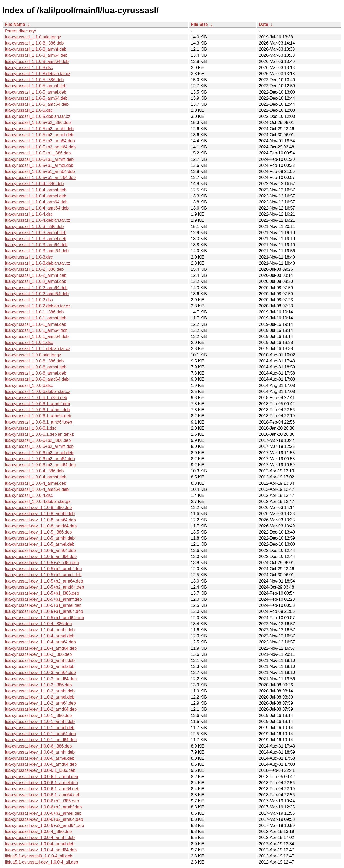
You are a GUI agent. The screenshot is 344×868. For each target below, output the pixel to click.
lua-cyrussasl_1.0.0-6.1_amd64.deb (38, 422)
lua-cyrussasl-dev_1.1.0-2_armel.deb (40, 697)
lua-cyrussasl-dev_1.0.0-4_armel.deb (40, 844)
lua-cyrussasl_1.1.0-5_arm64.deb (36, 98)
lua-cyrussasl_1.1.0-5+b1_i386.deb (38, 153)
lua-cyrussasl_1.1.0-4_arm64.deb (36, 202)
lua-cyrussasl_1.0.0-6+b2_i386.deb (38, 440)
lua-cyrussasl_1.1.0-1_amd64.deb (37, 336)
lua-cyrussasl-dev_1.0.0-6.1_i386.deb (40, 770)
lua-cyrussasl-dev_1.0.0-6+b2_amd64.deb (44, 825)
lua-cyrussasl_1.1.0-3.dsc (29, 257)
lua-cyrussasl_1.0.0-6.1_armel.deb (37, 410)
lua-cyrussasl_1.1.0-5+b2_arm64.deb (40, 141)
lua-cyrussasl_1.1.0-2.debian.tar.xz (38, 306)
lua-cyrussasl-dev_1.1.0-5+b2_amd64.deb (44, 587)
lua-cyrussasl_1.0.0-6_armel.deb (36, 373)
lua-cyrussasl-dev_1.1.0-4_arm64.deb (40, 642)
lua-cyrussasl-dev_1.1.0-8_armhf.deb (40, 514)
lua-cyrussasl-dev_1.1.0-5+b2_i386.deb (42, 563)
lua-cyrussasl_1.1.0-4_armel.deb (36, 196)
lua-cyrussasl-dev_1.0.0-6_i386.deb (38, 746)
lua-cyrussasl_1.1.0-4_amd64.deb (37, 208)
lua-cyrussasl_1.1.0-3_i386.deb (34, 227)
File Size (199, 24)
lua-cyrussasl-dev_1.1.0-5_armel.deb (40, 544)
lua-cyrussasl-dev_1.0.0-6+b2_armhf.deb (43, 807)
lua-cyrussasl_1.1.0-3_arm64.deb (36, 245)
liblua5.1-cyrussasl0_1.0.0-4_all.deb (39, 856)
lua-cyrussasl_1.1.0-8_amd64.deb (37, 62)
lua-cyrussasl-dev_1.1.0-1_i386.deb (38, 716)
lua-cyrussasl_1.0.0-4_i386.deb (34, 471)
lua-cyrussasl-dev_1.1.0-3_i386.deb (38, 654)
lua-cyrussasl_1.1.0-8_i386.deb (34, 43)
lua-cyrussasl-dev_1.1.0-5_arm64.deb (40, 551)
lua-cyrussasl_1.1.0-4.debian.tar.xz (38, 220)
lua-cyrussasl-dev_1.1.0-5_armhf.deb (40, 538)
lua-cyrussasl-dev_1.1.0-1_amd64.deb (41, 740)
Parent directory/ (20, 31)
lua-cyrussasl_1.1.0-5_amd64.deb (37, 104)
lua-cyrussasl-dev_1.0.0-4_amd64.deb (41, 850)
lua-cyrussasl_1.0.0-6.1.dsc (31, 428)
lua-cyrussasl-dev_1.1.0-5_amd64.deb (41, 557)
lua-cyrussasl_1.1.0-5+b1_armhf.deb (39, 159)
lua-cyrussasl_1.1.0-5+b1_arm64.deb (40, 171)
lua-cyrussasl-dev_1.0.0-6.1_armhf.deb (42, 777)
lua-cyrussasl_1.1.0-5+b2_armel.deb (39, 135)
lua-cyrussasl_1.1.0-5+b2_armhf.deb (39, 129)
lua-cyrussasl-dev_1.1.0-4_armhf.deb (40, 630)
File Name (15, 24)
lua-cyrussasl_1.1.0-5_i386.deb (34, 80)
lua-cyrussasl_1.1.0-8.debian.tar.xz (38, 74)
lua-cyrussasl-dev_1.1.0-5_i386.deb (38, 532)
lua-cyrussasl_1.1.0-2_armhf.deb (36, 275)
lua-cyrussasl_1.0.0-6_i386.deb (34, 361)
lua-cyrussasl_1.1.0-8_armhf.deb (36, 49)
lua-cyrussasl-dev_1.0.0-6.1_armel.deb (42, 783)
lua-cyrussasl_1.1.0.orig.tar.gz (33, 37)
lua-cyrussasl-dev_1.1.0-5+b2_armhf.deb (43, 569)
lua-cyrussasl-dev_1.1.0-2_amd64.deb (41, 709)
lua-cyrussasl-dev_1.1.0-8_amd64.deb (41, 526)
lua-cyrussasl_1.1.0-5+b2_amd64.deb (40, 147)
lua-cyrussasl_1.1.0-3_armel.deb (36, 239)
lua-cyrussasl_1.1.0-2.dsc (29, 300)
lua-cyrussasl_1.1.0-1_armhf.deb (36, 318)
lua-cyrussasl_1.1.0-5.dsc (29, 110)
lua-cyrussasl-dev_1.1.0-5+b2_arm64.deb (44, 581)
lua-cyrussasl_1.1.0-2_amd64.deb (37, 294)
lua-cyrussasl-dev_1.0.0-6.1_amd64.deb (43, 795)
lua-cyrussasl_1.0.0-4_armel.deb (36, 483)
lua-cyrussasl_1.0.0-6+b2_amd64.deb (40, 465)
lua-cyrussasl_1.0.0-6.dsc (29, 385)
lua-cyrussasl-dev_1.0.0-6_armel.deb (40, 758)
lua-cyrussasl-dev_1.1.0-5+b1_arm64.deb (44, 611)
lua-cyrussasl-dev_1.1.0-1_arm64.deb (40, 734)
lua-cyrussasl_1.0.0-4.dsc (29, 495)
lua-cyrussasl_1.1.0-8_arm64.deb (36, 55)
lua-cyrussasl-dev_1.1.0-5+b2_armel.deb (43, 575)
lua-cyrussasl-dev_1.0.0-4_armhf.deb (40, 838)
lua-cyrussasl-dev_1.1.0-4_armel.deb (40, 636)
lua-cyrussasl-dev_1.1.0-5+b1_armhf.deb (43, 599)
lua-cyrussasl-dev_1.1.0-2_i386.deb (38, 685)
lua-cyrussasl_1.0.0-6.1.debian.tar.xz (39, 434)
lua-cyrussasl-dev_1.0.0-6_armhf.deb (40, 752)
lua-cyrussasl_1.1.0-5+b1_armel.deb (39, 165)
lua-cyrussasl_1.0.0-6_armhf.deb (36, 367)
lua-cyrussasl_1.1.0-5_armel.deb (36, 92)
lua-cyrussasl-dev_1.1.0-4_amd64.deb (41, 648)
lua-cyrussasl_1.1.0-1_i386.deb (34, 312)
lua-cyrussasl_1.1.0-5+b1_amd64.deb (40, 178)
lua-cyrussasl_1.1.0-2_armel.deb (36, 281)
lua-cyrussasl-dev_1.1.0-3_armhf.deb (40, 660)
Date (263, 24)
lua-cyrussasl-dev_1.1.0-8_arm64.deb (40, 520)
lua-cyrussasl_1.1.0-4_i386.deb (34, 184)
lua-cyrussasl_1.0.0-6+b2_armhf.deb (39, 446)
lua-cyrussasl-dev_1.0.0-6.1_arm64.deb (42, 789)
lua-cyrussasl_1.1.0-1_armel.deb (36, 324)
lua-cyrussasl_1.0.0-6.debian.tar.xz (38, 392)
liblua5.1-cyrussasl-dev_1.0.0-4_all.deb (42, 862)
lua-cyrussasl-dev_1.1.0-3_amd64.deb (41, 679)
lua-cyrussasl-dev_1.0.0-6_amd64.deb (41, 764)
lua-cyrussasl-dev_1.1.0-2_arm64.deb (40, 703)
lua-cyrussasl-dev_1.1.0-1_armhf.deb (40, 722)
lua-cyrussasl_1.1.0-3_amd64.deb (37, 251)
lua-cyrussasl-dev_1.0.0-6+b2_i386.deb (42, 801)
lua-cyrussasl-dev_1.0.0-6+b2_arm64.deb (44, 819)
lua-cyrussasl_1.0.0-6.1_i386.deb (36, 398)
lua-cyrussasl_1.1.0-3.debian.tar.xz (38, 263)
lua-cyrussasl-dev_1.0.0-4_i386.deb (38, 831)
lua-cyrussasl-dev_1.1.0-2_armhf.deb (40, 691)
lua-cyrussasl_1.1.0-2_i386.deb (34, 269)
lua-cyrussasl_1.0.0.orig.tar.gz (33, 355)
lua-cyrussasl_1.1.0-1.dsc (29, 343)
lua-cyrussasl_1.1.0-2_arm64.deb (36, 288)
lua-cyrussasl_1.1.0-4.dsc (29, 214)
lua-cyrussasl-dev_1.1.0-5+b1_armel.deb (43, 605)
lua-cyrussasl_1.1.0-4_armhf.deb (36, 190)
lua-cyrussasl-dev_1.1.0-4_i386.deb (38, 624)
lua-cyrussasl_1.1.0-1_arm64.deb (36, 330)
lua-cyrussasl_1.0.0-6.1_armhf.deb (37, 404)
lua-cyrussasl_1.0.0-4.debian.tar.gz (38, 501)
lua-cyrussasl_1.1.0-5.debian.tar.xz (38, 116)
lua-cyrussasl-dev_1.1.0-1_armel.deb (40, 728)
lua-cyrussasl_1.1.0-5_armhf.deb (36, 86)
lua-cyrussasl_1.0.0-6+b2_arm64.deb (40, 459)
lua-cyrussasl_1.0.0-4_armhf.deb (36, 477)
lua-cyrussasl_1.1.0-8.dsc (29, 68)
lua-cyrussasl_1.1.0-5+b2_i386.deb (38, 122)
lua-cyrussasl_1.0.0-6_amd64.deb (37, 379)
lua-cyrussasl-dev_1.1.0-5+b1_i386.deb (42, 593)
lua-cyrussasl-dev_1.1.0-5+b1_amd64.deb (44, 618)
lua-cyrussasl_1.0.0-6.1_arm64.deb (38, 416)
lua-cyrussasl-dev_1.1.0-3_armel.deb (40, 666)
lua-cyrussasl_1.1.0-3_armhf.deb (36, 233)
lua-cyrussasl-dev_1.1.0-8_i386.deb (38, 508)
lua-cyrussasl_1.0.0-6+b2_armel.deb (39, 453)
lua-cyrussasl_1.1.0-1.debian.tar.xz (38, 349)
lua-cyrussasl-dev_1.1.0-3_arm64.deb (40, 673)
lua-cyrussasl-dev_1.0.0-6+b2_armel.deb (43, 813)
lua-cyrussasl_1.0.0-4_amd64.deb (37, 489)
